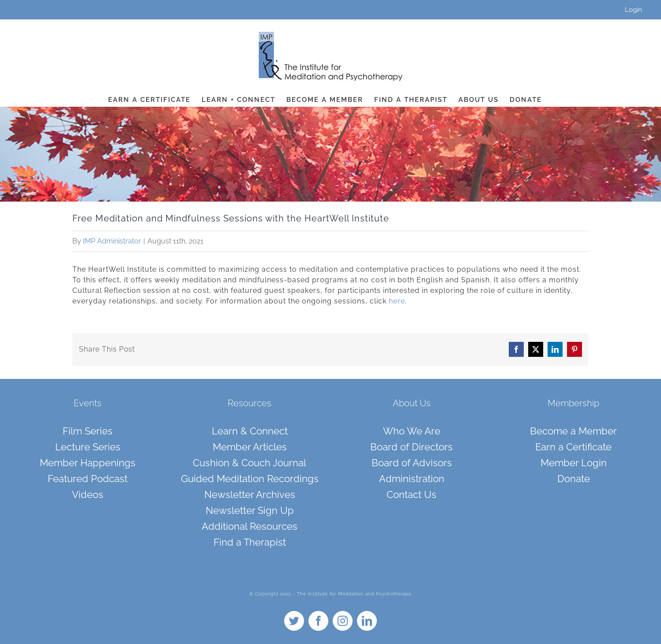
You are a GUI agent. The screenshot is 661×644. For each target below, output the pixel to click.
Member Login (574, 463)
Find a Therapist (250, 542)
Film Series (88, 431)
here (397, 301)
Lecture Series (88, 447)
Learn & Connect (250, 431)
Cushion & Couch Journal (250, 463)
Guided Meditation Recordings (250, 479)
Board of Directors (411, 447)
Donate (574, 479)
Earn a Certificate (573, 447)
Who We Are (412, 431)
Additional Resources (250, 526)
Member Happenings (88, 463)
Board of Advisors (412, 463)
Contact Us (411, 494)
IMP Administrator (112, 241)
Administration (412, 479)
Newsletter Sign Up (250, 510)
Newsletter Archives (250, 494)
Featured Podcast (88, 479)
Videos (88, 494)
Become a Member (573, 431)
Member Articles (250, 447)
